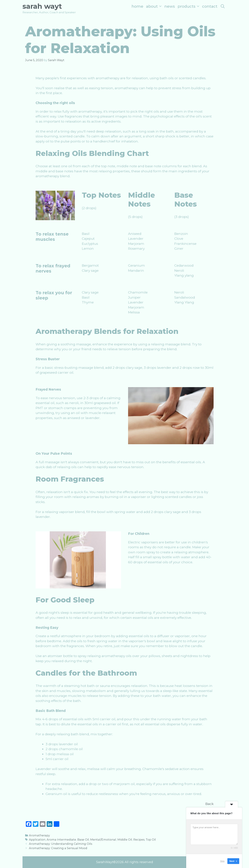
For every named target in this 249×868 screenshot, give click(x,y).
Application (37, 840)
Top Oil (151, 840)
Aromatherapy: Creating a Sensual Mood (58, 848)
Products (189, 6)
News (170, 6)
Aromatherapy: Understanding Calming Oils (61, 844)
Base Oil (83, 840)
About (155, 6)
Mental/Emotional (103, 840)
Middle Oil (125, 840)
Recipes (139, 840)
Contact (210, 6)
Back (209, 804)
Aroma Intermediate (61, 840)
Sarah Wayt (42, 6)
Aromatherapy (39, 835)
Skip (222, 861)
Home (137, 6)
